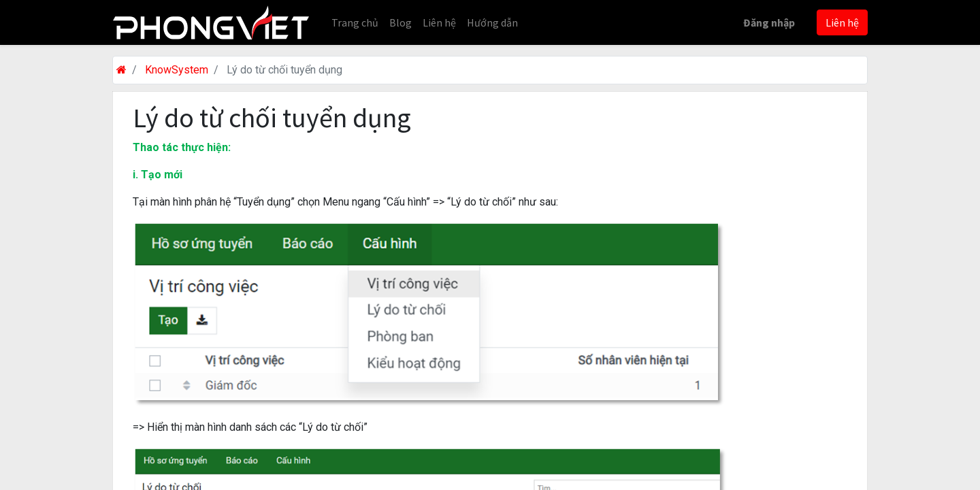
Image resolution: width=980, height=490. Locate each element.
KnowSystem (177, 70)
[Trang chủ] (121, 70)
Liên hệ (842, 22)
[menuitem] (355, 22)
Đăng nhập (769, 22)
